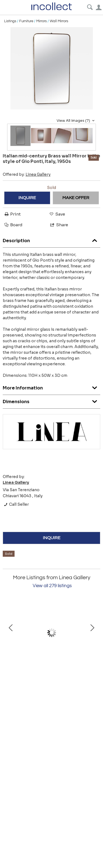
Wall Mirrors (59, 21)
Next (92, 633)
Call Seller (16, 504)
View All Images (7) (76, 121)
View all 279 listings (52, 586)
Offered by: (27, 174)
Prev (11, 633)
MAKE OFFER (76, 198)
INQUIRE (27, 198)
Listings (10, 21)
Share (59, 225)
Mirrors (41, 21)
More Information (51, 387)
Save (57, 214)
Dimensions (51, 400)
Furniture (26, 21)
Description (51, 239)
